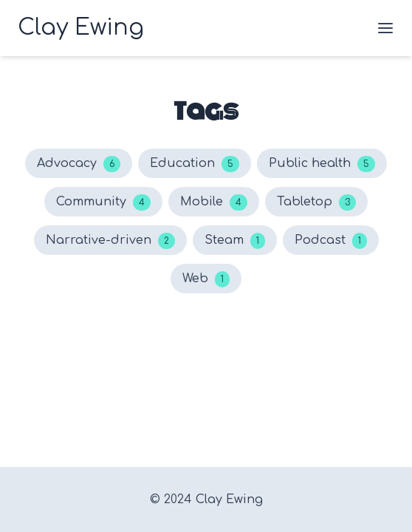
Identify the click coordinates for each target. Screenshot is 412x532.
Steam (235, 241)
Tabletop (316, 202)
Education (195, 164)
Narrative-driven (110, 241)
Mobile (214, 202)
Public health (322, 164)
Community (103, 202)
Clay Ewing (229, 499)
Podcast (331, 241)
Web (206, 279)
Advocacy (79, 164)
